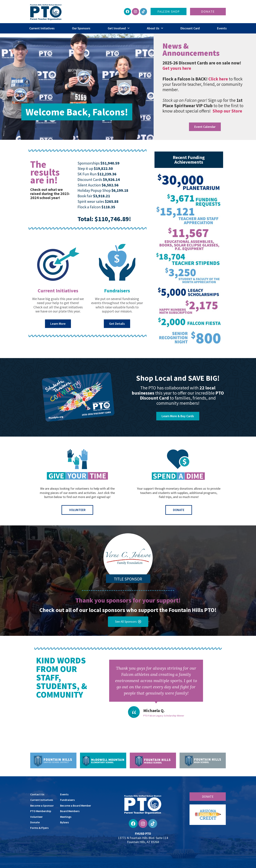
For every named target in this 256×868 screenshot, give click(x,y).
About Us (155, 28)
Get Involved (119, 28)
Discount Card (190, 28)
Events (222, 28)
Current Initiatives (42, 28)
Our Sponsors (81, 28)
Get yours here (177, 68)
